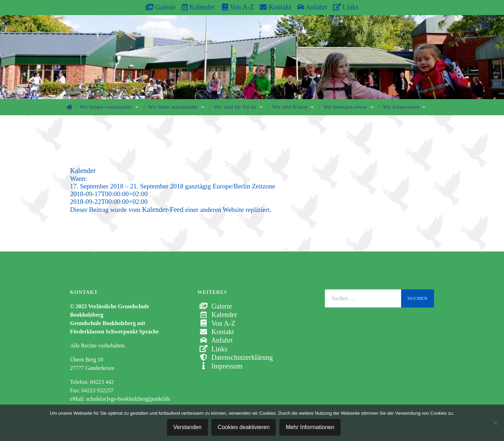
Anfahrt (312, 7)
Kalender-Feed (163, 209)
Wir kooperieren (401, 107)
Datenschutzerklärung (235, 357)
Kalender (198, 7)
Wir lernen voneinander (106, 107)
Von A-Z (234, 7)
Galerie (161, 7)
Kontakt (275, 7)
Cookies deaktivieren (244, 427)
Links (346, 7)
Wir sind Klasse (290, 107)
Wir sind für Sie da (235, 107)
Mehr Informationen (310, 427)
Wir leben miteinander (173, 107)
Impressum (220, 366)
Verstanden (187, 427)
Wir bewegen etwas (345, 107)
